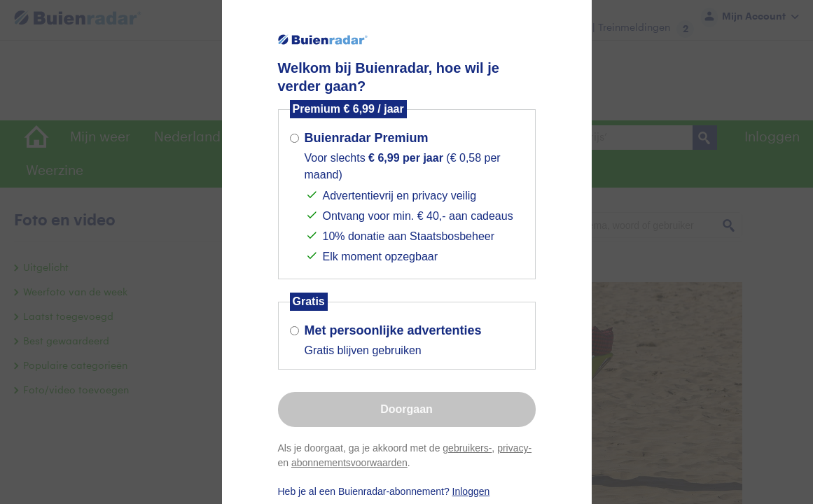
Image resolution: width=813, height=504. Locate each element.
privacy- (514, 448)
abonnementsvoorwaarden (349, 463)
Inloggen (471, 491)
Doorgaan (406, 409)
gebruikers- (467, 448)
